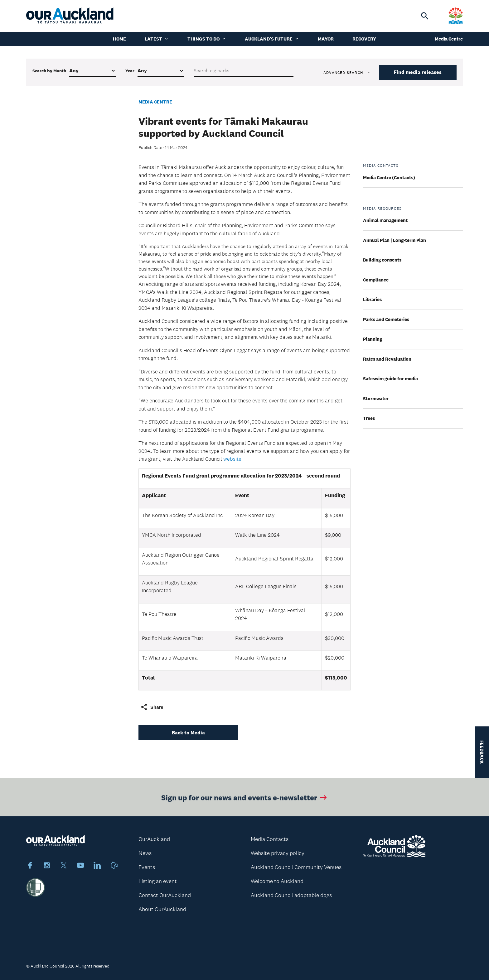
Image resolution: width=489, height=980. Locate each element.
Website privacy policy (278, 853)
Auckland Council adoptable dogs (291, 895)
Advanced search (347, 73)
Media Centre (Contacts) (389, 178)
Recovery (364, 39)
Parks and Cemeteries (386, 319)
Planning (373, 339)
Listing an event (158, 881)
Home (119, 39)
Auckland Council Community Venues (296, 867)
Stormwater (376, 399)
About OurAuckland (162, 909)
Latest (157, 39)
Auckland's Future (272, 39)
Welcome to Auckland (277, 881)
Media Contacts (270, 839)
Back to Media (188, 733)
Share (152, 707)
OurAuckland (154, 839)
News (145, 853)
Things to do (207, 39)
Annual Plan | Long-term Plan (395, 240)
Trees (369, 418)
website (232, 459)
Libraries (372, 299)
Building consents (382, 260)
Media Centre (449, 39)
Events (147, 867)
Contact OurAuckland (165, 895)
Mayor (326, 39)
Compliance (376, 280)
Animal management (385, 220)
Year (130, 71)
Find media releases (418, 72)
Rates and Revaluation (387, 359)
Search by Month (49, 71)
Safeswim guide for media (390, 379)
